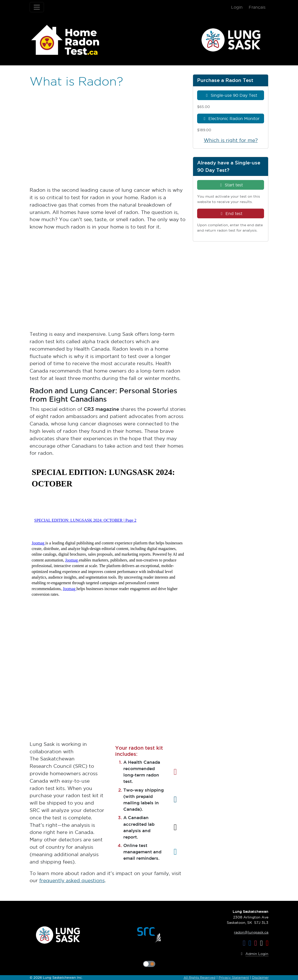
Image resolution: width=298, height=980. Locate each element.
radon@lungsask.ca (251, 932)
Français (257, 7)
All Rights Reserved (200, 977)
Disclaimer (260, 977)
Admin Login (254, 954)
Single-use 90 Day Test (231, 95)
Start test (231, 185)
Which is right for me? (231, 140)
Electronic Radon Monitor (231, 118)
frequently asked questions (72, 881)
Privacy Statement (234, 977)
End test (231, 213)
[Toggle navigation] (37, 7)
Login (237, 7)
